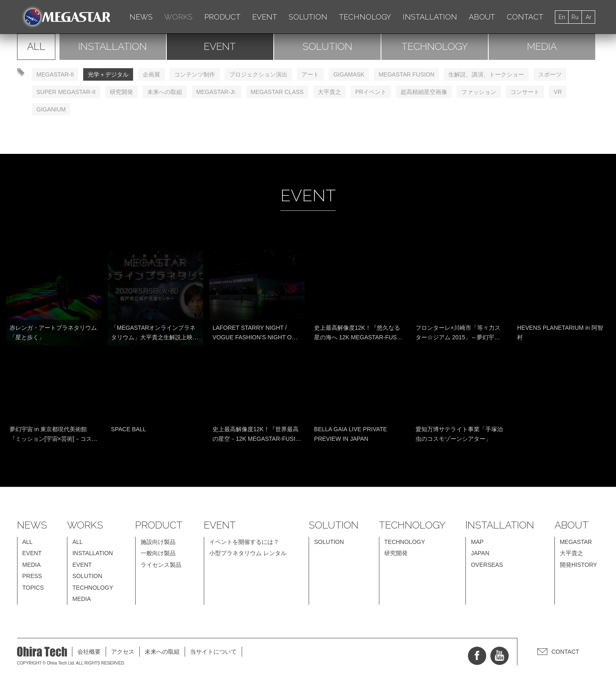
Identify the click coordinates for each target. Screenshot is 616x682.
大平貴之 (329, 92)
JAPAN (480, 553)
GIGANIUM (51, 109)
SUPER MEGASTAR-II (66, 92)
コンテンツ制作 (195, 74)
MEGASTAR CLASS (277, 92)
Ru (575, 17)
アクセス (123, 652)
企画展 (151, 74)
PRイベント (371, 92)
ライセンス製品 (161, 565)
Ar (589, 17)
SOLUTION (308, 17)
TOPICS (33, 588)
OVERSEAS (487, 565)
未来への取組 (165, 92)
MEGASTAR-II (55, 74)
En (562, 17)
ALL (36, 46)
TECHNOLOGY (365, 17)
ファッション (479, 92)
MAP (477, 542)
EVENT (265, 17)
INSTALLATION (430, 17)
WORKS (178, 17)
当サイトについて (213, 652)
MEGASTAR (576, 542)
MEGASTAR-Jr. (216, 92)
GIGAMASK (349, 74)
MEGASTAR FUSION (406, 74)
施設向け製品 (158, 542)
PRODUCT (222, 17)
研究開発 (121, 92)
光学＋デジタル (108, 74)
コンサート (525, 92)
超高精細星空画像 (424, 92)
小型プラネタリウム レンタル (248, 553)
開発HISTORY (579, 565)
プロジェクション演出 (258, 74)
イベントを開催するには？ (244, 542)
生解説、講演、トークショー (486, 74)
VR (558, 92)
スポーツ (550, 74)
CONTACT (525, 17)
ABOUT (482, 17)
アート (310, 74)
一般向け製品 (158, 553)
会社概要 (89, 652)
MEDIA (542, 46)
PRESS (32, 576)
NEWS (141, 17)
